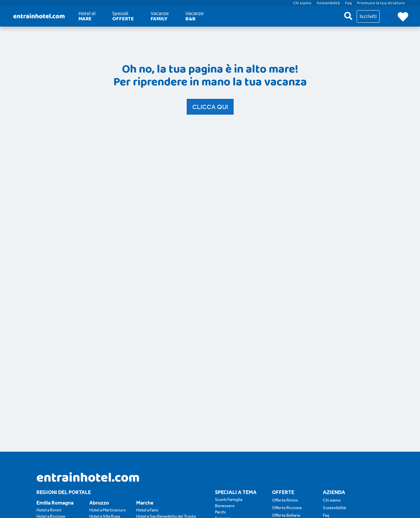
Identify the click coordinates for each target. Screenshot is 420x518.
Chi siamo (332, 500)
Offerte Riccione (287, 508)
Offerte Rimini (285, 500)
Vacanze (160, 16)
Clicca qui (210, 107)
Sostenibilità (334, 508)
